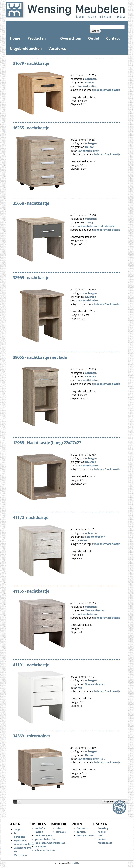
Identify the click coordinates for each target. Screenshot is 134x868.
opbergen (91, 79)
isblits (76, 863)
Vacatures (57, 49)
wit (80, 688)
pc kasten (41, 846)
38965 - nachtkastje (31, 277)
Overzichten (71, 38)
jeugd (17, 829)
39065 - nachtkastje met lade (40, 357)
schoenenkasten (45, 850)
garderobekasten (45, 839)
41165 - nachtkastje (31, 591)
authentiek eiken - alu (92, 759)
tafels (59, 828)
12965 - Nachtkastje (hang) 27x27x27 (47, 443)
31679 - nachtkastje (31, 63)
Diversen (91, 297)
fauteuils (82, 828)
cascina (83, 540)
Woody (90, 82)
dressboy (103, 828)
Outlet (94, 38)
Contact (113, 38)
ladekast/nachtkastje (107, 90)
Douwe (90, 147)
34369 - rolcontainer (32, 736)
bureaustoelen (85, 836)
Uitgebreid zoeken (26, 49)
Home (15, 38)
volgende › (109, 801)
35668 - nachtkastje (31, 203)
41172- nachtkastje (31, 517)
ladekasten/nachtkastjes (50, 843)
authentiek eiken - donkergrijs (97, 226)
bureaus (61, 832)
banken (81, 832)
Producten (40, 38)
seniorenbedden (24, 844)
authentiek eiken (89, 151)
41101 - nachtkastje (31, 665)
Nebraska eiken (88, 86)
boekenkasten (43, 836)
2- (20, 840)
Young (89, 222)
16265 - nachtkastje (31, 128)
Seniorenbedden (95, 537)
